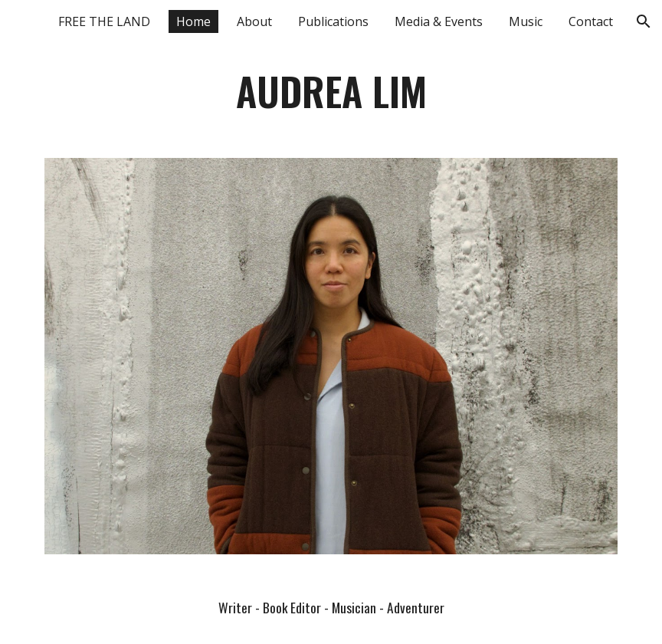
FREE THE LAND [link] (104, 21)
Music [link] (526, 21)
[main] (331, 91)
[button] (644, 21)
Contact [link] (591, 21)
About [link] (254, 21)
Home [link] (193, 21)
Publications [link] (333, 21)
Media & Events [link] (439, 21)
